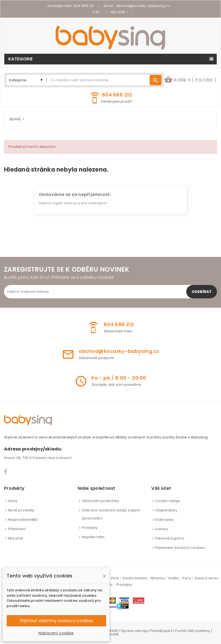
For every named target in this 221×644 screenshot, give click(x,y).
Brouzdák (110, 634)
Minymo (158, 578)
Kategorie (21, 59)
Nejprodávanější (23, 520)
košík (190, 79)
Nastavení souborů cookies (180, 548)
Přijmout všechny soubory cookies (56, 621)
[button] (190, 80)
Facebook (6, 472)
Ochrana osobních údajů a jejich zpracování (111, 514)
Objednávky (166, 510)
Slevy (13, 501)
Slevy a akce (206, 578)
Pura (187, 578)
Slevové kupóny (170, 538)
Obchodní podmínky (100, 501)
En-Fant (112, 578)
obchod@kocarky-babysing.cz (143, 6)
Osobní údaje (168, 501)
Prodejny (90, 528)
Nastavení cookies (56, 633)
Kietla (174, 578)
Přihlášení (17, 529)
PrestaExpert (161, 631)
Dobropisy (164, 520)
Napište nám (93, 537)
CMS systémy (198, 631)
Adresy (162, 529)
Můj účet (15, 538)
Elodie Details (135, 578)
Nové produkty (21, 510)
